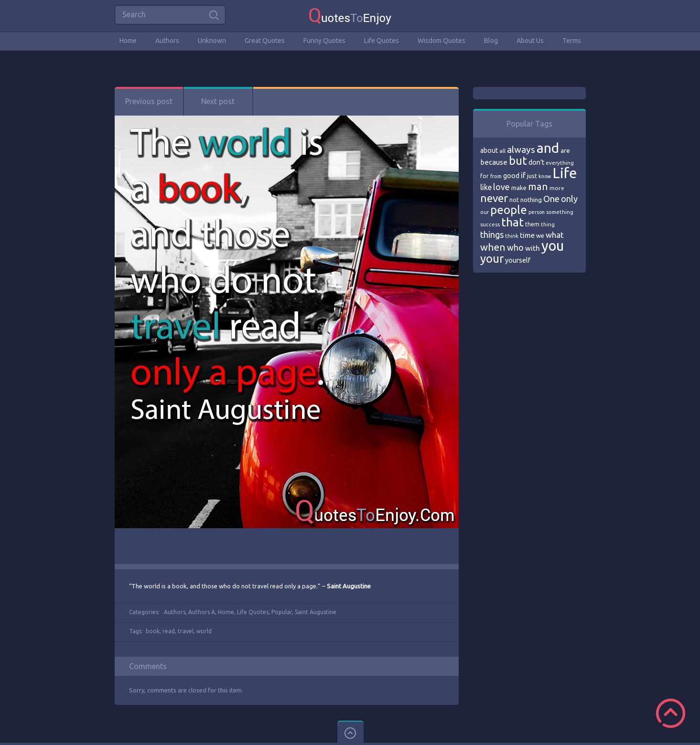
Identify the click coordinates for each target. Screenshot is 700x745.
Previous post (149, 101)
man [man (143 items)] (538, 186)
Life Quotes (382, 41)
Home (128, 41)
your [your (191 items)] (492, 259)
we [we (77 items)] (540, 235)
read (169, 631)
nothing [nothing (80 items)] (531, 200)
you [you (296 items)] (553, 246)
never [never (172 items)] (494, 198)
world (204, 631)
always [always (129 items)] (521, 149)
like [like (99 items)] (486, 187)
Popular (282, 612)
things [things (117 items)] (492, 234)
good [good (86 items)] (511, 176)
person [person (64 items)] (537, 212)
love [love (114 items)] (501, 187)
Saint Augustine (316, 612)
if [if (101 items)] (523, 175)
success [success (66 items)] (490, 224)
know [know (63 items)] (545, 176)
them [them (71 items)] (532, 224)
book (153, 631)
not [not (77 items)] (514, 200)
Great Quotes (265, 41)
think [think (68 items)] (512, 236)
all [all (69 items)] (502, 151)
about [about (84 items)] (489, 150)
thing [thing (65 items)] (548, 224)
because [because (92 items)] (494, 162)
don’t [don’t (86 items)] (536, 162)
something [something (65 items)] (560, 212)
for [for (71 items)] (485, 176)
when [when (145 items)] (493, 247)
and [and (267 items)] (548, 148)
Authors (167, 41)
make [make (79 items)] (519, 188)
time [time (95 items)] (527, 235)
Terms (572, 41)
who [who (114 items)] (515, 247)
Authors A (202, 612)
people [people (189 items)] (509, 210)
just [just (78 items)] (532, 176)
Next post (218, 101)
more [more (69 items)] (557, 188)
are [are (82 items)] (565, 150)
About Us (530, 41)
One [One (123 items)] (551, 199)
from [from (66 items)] (496, 176)
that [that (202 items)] (512, 222)
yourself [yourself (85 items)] (518, 260)
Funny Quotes (324, 41)
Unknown (212, 41)
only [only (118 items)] (569, 199)
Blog (491, 41)
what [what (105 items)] (555, 235)
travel (186, 631)
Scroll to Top (671, 713)
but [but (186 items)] (518, 160)
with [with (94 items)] (533, 248)
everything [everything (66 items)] (560, 163)
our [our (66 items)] (485, 212)
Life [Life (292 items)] (565, 173)
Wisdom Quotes (442, 41)
